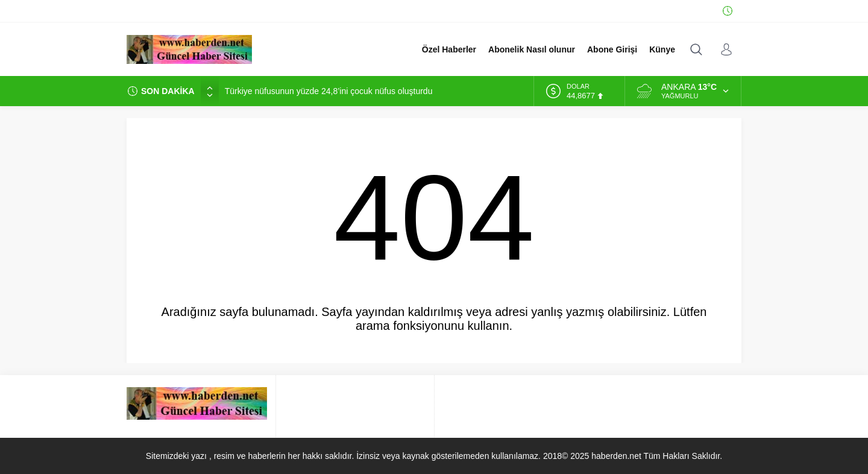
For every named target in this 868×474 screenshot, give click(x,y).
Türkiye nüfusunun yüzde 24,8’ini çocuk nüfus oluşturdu (329, 91)
